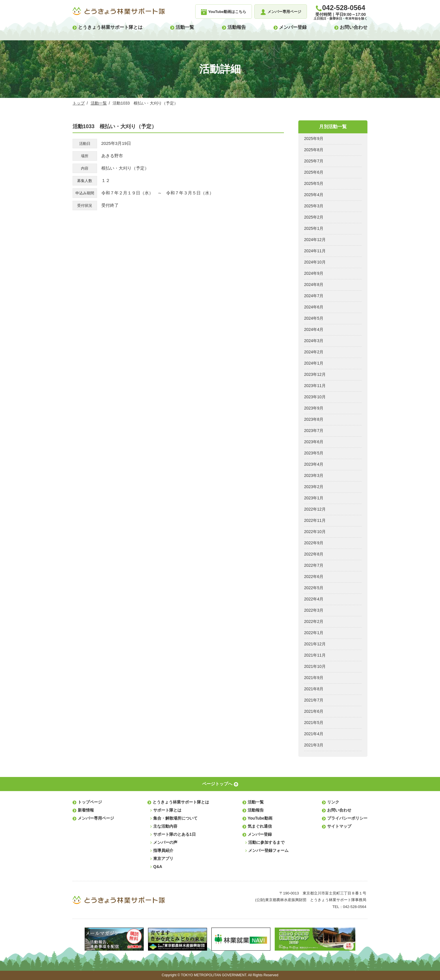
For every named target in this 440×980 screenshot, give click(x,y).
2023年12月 (315, 374)
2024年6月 (314, 307)
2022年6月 (314, 577)
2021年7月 (314, 700)
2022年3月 (314, 610)
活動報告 (237, 27)
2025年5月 (314, 183)
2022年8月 (314, 554)
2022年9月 (314, 543)
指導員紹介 (163, 850)
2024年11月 (315, 251)
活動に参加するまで (266, 842)
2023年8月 (314, 419)
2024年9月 (314, 273)
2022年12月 (315, 509)
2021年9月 (314, 678)
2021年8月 (314, 689)
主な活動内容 (165, 826)
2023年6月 (314, 442)
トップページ (90, 802)
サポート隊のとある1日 (175, 834)
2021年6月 (314, 711)
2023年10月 (315, 397)
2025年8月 (314, 150)
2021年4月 (314, 734)
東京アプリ (163, 858)
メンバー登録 (293, 27)
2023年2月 (314, 487)
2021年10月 (315, 666)
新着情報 (86, 810)
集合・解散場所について (175, 818)
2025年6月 (314, 172)
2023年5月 (314, 453)
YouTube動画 (260, 818)
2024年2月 (314, 352)
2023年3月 (314, 475)
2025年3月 (314, 206)
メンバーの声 (165, 842)
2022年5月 (314, 588)
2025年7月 (314, 161)
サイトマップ (339, 826)
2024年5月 (314, 318)
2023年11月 (315, 386)
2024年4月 (314, 329)
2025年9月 (314, 139)
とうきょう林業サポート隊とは (110, 27)
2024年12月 (315, 240)
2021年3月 (314, 745)
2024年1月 (314, 363)
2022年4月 (314, 599)
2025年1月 (314, 228)
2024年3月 (314, 341)
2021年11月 (315, 655)
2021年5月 (314, 723)
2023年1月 (314, 498)
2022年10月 (315, 532)
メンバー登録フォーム (268, 850)
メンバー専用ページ (96, 818)
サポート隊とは (167, 810)
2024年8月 (314, 285)
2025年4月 (314, 195)
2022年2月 (314, 621)
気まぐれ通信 (260, 826)
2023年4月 (314, 464)
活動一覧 (185, 27)
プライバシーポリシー (347, 818)
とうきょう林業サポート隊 (119, 11)
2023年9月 (314, 408)
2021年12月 (315, 644)
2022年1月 (314, 633)
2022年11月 (315, 520)
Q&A (158, 867)
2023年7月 (314, 431)
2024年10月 (315, 262)
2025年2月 (314, 217)
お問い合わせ (354, 27)
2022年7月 (314, 565)
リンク (333, 802)
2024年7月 (314, 296)
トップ (79, 103)
